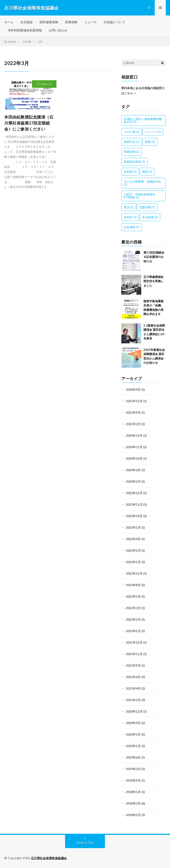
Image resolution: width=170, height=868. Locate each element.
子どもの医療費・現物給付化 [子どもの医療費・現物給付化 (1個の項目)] (142, 183)
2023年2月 (133, 550)
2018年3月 (133, 803)
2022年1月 (133, 631)
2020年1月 (133, 746)
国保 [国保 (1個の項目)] (147, 172)
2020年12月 (134, 711)
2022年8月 (133, 585)
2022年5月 (133, 596)
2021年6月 (133, 677)
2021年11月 (134, 654)
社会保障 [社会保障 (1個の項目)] (132, 227)
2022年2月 (133, 619)
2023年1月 (133, 562)
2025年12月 (134, 401)
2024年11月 (134, 447)
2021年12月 (134, 642)
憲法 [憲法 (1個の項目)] (129, 207)
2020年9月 (133, 723)
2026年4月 (133, 389)
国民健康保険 (49, 22)
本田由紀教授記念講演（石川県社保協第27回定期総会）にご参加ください (29, 123)
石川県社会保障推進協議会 (49, 858)
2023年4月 (133, 539)
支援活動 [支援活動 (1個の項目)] (147, 207)
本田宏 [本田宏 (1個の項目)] (130, 217)
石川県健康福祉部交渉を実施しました (154, 281)
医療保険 (71, 22)
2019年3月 (133, 769)
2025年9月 (133, 412)
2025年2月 (133, 424)
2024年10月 (134, 458)
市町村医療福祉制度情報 (25, 30)
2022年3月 (133, 608)
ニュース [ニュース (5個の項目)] (153, 132)
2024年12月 (134, 435)
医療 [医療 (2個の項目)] (150, 142)
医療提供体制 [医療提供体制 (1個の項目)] (134, 162)
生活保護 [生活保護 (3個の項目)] (150, 217)
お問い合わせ (58, 30)
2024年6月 (133, 470)
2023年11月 (134, 504)
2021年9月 (133, 665)
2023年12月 (134, 493)
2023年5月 (133, 527)
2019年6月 (133, 757)
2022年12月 (134, 573)
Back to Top (85, 842)
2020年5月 (133, 734)
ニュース (91, 22)
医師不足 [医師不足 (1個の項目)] (132, 142)
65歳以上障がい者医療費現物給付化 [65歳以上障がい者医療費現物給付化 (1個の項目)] (143, 120)
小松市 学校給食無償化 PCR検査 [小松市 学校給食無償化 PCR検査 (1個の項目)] (141, 196)
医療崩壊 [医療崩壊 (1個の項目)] (132, 152)
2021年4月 (133, 688)
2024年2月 (133, 481)
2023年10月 (134, 516)
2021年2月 (133, 700)
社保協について (114, 22)
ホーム (9, 22)
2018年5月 (133, 792)
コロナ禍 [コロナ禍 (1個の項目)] (132, 132)
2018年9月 (133, 780)
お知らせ (46, 84)
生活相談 (27, 22)
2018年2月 (133, 815)
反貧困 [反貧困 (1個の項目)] (130, 172)
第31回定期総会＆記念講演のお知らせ (154, 257)
